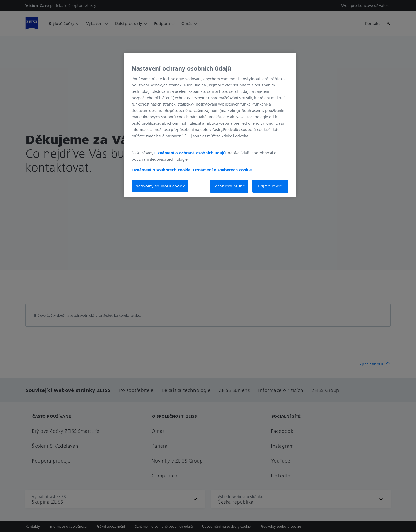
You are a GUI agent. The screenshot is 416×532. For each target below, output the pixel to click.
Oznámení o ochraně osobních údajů (191, 153)
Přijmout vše (270, 186)
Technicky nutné (229, 186)
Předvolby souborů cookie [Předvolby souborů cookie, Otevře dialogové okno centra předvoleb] (160, 186)
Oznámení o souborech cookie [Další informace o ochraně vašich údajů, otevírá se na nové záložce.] (161, 170)
